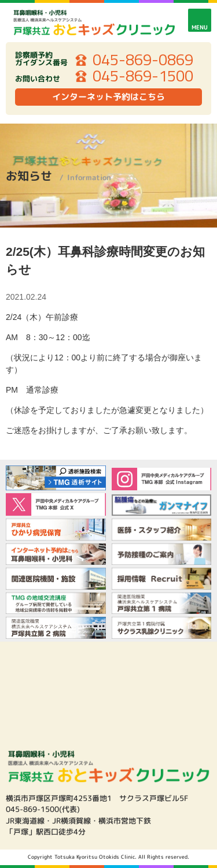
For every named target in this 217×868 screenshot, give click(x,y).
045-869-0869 (143, 60)
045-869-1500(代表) (43, 809)
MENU (200, 27)
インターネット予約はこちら (108, 97)
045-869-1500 (143, 76)
